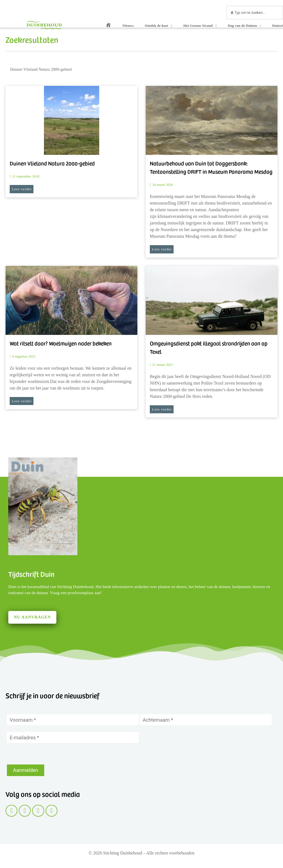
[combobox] (255, 13)
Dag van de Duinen (244, 26)
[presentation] (49, 754)
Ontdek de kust (158, 26)
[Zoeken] (271, 69)
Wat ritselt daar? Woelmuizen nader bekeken (61, 343)
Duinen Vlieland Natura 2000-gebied (52, 163)
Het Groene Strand (200, 26)
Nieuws (128, 26)
